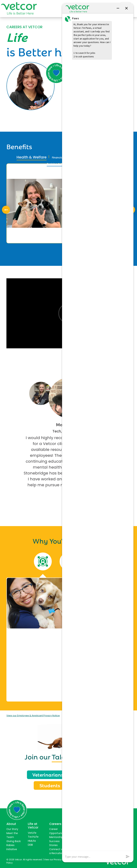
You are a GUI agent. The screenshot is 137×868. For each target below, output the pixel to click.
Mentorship (56, 837)
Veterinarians (48, 774)
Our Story (12, 829)
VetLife (32, 833)
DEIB (30, 845)
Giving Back (14, 841)
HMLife (32, 841)
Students (50, 785)
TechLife (33, 837)
